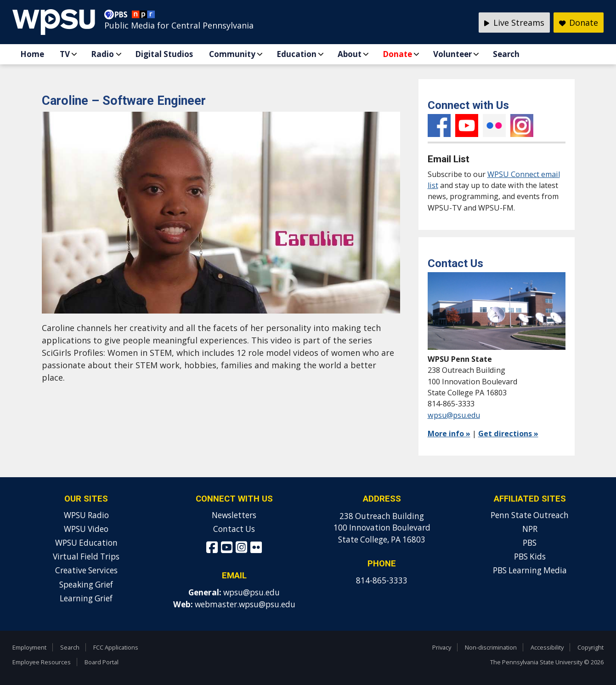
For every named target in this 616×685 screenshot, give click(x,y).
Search (506, 54)
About (350, 54)
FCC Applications (116, 647)
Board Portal (102, 662)
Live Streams (514, 23)
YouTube (467, 126)
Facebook (439, 126)
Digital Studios (164, 54)
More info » (449, 434)
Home (32, 54)
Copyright (591, 647)
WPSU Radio (86, 515)
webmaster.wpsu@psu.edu (245, 604)
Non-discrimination (491, 647)
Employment (29, 647)
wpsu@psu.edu (454, 415)
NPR (530, 529)
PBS (530, 543)
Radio (102, 54)
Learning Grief (86, 598)
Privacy (442, 647)
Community (232, 54)
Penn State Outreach (530, 515)
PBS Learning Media (530, 570)
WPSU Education (86, 543)
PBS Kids (530, 557)
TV (65, 54)
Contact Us (234, 529)
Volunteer (452, 54)
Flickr (494, 126)
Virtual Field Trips (86, 557)
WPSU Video (86, 529)
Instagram (522, 126)
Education (297, 54)
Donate (397, 54)
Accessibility (547, 647)
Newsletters (234, 515)
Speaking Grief (86, 585)
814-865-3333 (382, 580)
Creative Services (86, 570)
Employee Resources (42, 662)
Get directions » (508, 434)
